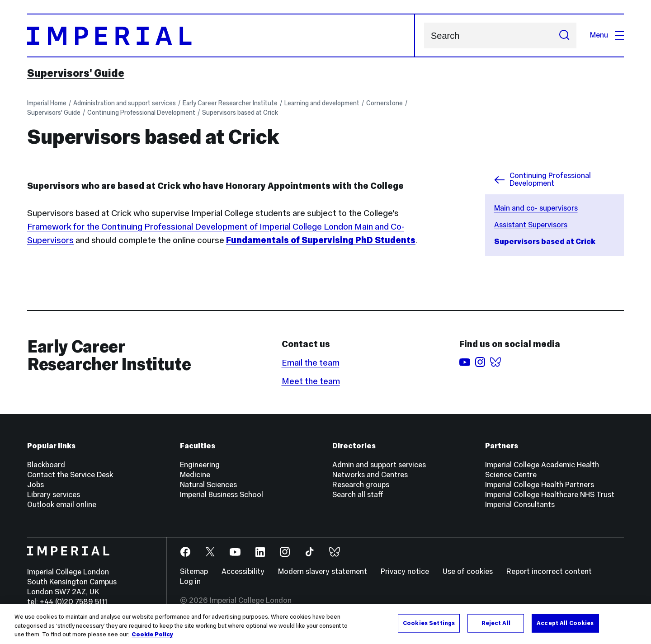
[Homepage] (221, 35)
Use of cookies (468, 571)
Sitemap (194, 571)
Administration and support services (125, 103)
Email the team (311, 362)
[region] (325, 624)
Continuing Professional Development (141, 113)
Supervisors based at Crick (240, 113)
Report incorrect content (549, 571)
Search (424, 35)
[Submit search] (564, 35)
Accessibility (243, 571)
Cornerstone (384, 103)
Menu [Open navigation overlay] (607, 35)
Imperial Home (47, 103)
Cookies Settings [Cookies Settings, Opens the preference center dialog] (429, 623)
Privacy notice (405, 571)
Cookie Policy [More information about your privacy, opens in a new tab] (152, 635)
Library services (54, 495)
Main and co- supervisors (536, 208)
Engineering (200, 465)
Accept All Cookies (565, 623)
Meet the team (311, 381)
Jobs (35, 485)
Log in (190, 581)
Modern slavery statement (323, 571)
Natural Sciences (208, 485)
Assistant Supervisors (531, 225)
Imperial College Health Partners (540, 485)
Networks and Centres (370, 475)
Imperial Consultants (520, 505)
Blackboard (46, 465)
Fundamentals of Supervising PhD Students (321, 240)
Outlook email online (62, 505)
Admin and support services (379, 465)
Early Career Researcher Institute (230, 103)
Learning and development (322, 103)
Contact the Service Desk (70, 475)
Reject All (496, 623)
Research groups (361, 485)
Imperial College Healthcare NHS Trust (550, 495)
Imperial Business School (222, 495)
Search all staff (358, 495)
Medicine (195, 475)
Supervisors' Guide (76, 73)
